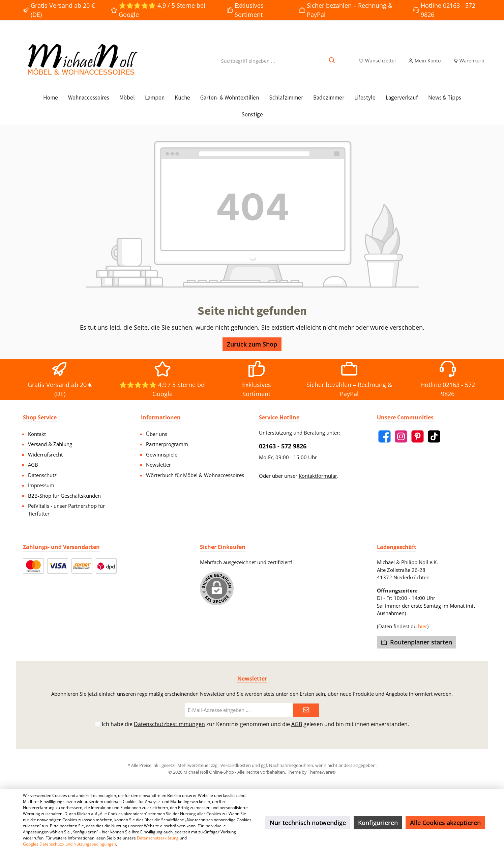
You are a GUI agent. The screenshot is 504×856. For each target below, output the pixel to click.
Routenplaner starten (417, 642)
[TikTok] (434, 436)
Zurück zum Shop (252, 352)
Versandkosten (236, 765)
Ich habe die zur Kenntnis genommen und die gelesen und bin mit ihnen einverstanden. (255, 724)
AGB (33, 465)
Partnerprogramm (167, 444)
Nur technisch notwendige (308, 823)
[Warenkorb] (467, 65)
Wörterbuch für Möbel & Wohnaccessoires (195, 475)
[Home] (51, 105)
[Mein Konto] (424, 65)
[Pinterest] (418, 436)
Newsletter (158, 465)
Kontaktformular (318, 476)
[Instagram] (401, 436)
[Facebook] (384, 436)
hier (423, 626)
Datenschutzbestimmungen (169, 724)
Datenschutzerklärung (158, 838)
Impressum (41, 485)
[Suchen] (332, 65)
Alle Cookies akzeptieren (445, 823)
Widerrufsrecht (45, 454)
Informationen (161, 417)
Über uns (157, 434)
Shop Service (40, 417)
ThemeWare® (322, 772)
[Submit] (306, 710)
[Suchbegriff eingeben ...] (248, 65)
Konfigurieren (378, 823)
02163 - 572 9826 (283, 446)
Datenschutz (42, 475)
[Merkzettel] (377, 65)
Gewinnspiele (162, 454)
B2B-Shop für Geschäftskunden (64, 496)
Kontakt (37, 434)
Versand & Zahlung (50, 444)
